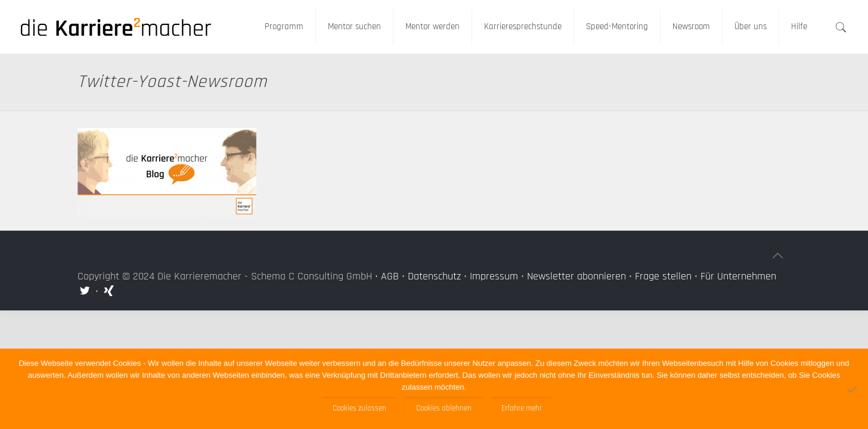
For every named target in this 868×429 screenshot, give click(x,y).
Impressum (494, 276)
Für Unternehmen (738, 276)
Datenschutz (434, 276)
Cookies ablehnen (444, 408)
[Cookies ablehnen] (853, 389)
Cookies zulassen (359, 408)
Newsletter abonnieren (576, 276)
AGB (390, 276)
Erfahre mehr (522, 408)
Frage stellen (663, 276)
